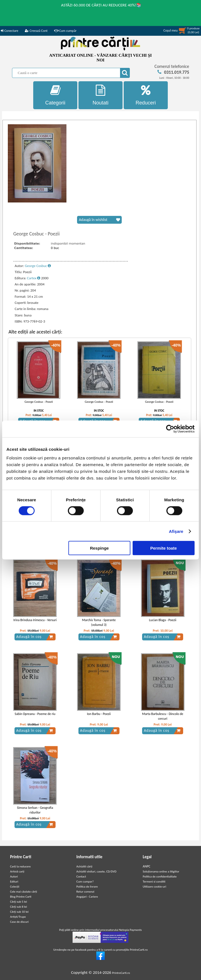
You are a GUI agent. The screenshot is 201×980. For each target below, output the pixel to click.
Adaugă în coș (35, 637)
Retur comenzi (85, 892)
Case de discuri (19, 922)
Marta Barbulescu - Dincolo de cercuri (163, 716)
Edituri (14, 882)
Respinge (99, 548)
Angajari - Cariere (87, 897)
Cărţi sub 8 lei (19, 907)
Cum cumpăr (65, 31)
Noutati (100, 95)
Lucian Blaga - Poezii (163, 620)
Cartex (34, 278)
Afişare (176, 531)
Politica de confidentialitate (160, 877)
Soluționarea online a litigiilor (161, 871)
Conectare (9, 31)
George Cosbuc (38, 266)
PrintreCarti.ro (121, 973)
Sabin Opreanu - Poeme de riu (35, 714)
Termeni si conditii (154, 882)
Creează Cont (36, 31)
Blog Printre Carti (21, 897)
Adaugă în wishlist (99, 220)
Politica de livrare (87, 887)
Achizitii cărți (84, 866)
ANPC (146, 866)
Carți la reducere (20, 866)
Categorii (55, 95)
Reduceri (146, 95)
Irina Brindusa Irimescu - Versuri (35, 620)
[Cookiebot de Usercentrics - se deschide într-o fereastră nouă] (170, 429)
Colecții (15, 887)
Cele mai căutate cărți (24, 892)
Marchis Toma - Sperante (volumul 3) (99, 622)
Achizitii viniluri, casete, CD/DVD (96, 871)
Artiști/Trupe (18, 917)
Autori (14, 877)
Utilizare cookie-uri (154, 887)
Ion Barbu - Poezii (99, 714)
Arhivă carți (17, 871)
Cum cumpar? (85, 882)
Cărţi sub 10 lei (19, 912)
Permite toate (163, 548)
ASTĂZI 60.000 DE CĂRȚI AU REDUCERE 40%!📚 (101, 5)
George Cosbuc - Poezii (39, 402)
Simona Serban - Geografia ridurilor (35, 810)
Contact (81, 877)
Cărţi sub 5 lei (19, 902)
